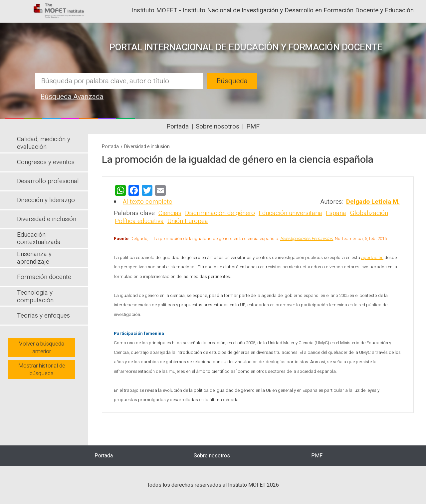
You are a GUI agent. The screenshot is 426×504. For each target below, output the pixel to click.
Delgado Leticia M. (373, 202)
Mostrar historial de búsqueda (42, 370)
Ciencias (170, 213)
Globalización (369, 213)
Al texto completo (148, 202)
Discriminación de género (220, 213)
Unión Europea (188, 221)
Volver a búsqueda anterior (42, 348)
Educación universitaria (290, 213)
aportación (372, 258)
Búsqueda (232, 81)
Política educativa (139, 221)
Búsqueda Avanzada (72, 97)
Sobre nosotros (217, 126)
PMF (253, 126)
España (336, 213)
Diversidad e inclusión (147, 147)
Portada (178, 126)
